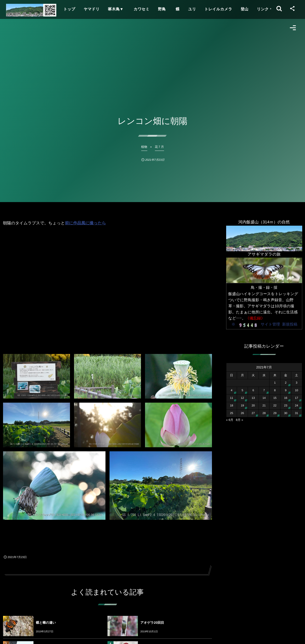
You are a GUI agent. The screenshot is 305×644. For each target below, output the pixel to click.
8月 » (239, 420)
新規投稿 (290, 324)
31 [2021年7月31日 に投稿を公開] (297, 413)
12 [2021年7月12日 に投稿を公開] (243, 398)
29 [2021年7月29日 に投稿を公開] (275, 413)
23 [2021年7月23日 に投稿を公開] (286, 406)
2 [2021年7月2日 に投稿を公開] (286, 383)
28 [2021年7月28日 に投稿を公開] (264, 413)
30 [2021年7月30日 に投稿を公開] (286, 413)
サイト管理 (270, 324)
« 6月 (230, 420)
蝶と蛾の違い (46, 623)
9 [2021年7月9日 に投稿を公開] (286, 390)
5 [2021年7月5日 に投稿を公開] (242, 390)
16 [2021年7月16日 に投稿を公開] (286, 398)
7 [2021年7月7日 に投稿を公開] (264, 390)
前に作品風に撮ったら (85, 223)
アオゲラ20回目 (152, 623)
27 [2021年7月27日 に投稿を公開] (253, 413)
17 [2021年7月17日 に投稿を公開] (297, 398)
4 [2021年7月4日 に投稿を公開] (231, 390)
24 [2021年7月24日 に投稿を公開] (297, 406)
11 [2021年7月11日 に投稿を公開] (232, 398)
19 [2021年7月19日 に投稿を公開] (243, 406)
